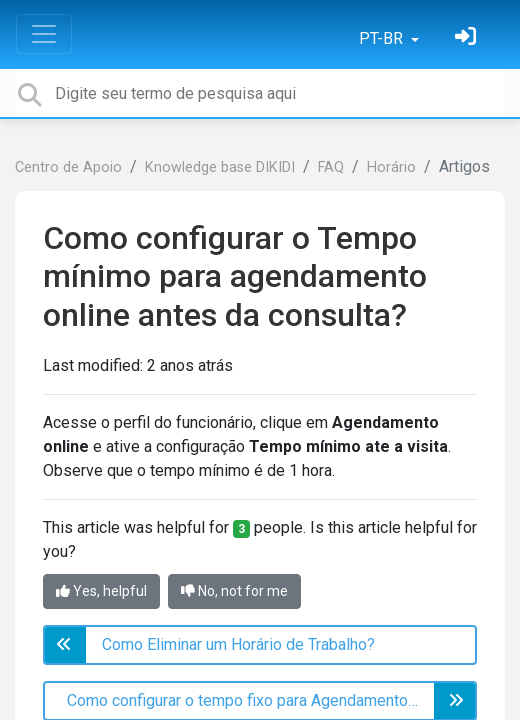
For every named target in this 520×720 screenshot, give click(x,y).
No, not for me (234, 591)
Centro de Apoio (68, 167)
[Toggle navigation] (44, 34)
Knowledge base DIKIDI (220, 167)
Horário (391, 167)
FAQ (331, 167)
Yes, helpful (101, 591)
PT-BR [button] (383, 38)
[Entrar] (468, 38)
